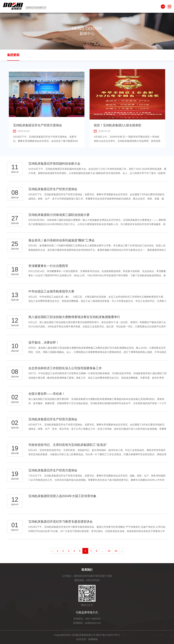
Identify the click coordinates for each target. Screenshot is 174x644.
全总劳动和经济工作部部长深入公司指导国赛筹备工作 (65, 368)
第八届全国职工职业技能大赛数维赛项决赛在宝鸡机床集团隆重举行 (74, 317)
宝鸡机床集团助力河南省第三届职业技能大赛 (59, 215)
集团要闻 (13, 55)
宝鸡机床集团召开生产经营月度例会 (38, 125)
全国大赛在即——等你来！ (47, 394)
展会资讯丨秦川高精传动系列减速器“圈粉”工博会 (62, 240)
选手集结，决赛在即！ (44, 343)
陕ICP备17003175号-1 (108, 635)
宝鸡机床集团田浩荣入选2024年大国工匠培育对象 (62, 496)
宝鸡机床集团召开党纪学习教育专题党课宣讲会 (60, 522)
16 (116, 551)
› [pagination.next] (122, 551)
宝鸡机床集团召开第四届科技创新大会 (54, 164)
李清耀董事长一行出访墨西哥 (48, 266)
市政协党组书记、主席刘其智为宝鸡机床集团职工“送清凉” (68, 445)
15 (109, 551)
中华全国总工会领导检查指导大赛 (51, 291)
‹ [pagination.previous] (52, 551)
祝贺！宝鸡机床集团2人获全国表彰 (118, 125)
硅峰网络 (93, 639)
